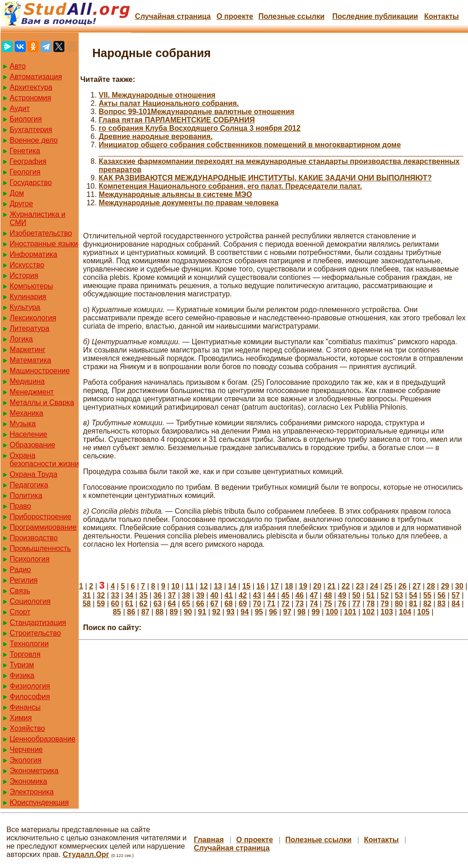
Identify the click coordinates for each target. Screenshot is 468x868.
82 (428, 604)
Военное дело (34, 140)
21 (331, 586)
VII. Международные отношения (157, 95)
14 (232, 586)
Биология (26, 119)
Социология (30, 601)
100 (332, 612)
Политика (26, 495)
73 (300, 604)
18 (289, 586)
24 (374, 586)
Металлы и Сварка (42, 402)
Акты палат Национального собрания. (169, 103)
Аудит (20, 108)
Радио (20, 570)
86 (131, 612)
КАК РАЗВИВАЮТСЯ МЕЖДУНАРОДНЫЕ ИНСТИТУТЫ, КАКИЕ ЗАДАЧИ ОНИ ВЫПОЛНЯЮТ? (266, 178)
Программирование (43, 527)
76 (342, 604)
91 (202, 612)
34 (129, 595)
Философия (30, 697)
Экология (26, 760)
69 (243, 604)
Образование (32, 445)
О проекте (235, 16)
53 (399, 595)
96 (273, 612)
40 (214, 595)
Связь (20, 591)
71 (271, 604)
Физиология (30, 686)
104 (405, 612)
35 (144, 595)
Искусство (27, 265)
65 (186, 604)
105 (424, 612)
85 (117, 612)
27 (417, 586)
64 (172, 604)
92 (216, 612)
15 (246, 586)
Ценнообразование (43, 739)
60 (115, 604)
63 (158, 604)
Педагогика (29, 485)
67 (214, 604)
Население (29, 434)
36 (158, 595)
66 (200, 604)
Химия (21, 718)
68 (229, 604)
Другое (21, 204)
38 (186, 595)
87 (145, 612)
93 (231, 612)
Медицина (27, 381)
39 (200, 595)
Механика (26, 413)
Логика (21, 339)
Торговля (25, 654)
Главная (209, 840)
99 (316, 612)
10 (175, 586)
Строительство (35, 633)
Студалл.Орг (86, 854)
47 (314, 595)
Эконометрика (34, 771)
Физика (22, 675)
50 (356, 595)
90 (188, 612)
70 (257, 604)
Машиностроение (40, 371)
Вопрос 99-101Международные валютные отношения (197, 112)
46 (300, 595)
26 (403, 586)
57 (456, 595)
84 (456, 604)
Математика (30, 360)
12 (204, 586)
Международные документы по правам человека (189, 203)
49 (342, 595)
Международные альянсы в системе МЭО (176, 194)
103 (387, 612)
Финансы (25, 707)
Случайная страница (173, 16)
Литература (29, 328)
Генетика (25, 151)
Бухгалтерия (31, 130)
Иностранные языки (44, 244)
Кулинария (28, 297)
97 (287, 612)
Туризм (22, 665)
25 (388, 586)
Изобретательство (41, 233)
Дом (17, 193)
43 (257, 595)
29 (445, 586)
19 (303, 586)
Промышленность (40, 548)
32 (101, 595)
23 (360, 586)
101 (350, 612)
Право (20, 506)
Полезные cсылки (291, 16)
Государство (31, 182)
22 (346, 586)
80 (399, 604)
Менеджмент (32, 392)
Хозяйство (27, 728)
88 (160, 612)
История (24, 275)
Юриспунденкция (39, 802)
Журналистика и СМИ (38, 218)
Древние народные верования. (156, 136)
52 (385, 595)
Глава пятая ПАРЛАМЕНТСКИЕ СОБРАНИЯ (177, 120)
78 (370, 604)
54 (413, 595)
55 (428, 595)
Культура (25, 307)
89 (174, 612)
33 (115, 595)
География (28, 161)
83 (441, 604)
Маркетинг (28, 350)
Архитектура (31, 87)
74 (314, 604)
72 (285, 604)
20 (318, 586)
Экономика (29, 781)
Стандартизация (38, 622)
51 (370, 595)
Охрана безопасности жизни (44, 460)
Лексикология (33, 318)
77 (356, 604)
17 (275, 586)
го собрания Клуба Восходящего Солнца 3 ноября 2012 (200, 128)
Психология (30, 559)
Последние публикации (375, 16)
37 (172, 595)
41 (229, 595)
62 (144, 604)
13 (218, 586)
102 (368, 612)
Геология (25, 172)
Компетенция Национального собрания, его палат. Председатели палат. (231, 186)
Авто (18, 66)
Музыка (23, 424)
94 (245, 612)
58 (87, 604)
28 (431, 586)
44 (271, 595)
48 (328, 595)
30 (459, 586)
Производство (34, 538)
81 (413, 604)
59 (101, 604)
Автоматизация (36, 77)
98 (301, 612)
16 (260, 586)
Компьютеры (31, 286)
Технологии (29, 644)
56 (441, 595)
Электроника (32, 792)
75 (328, 604)
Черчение (26, 749)
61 (129, 604)
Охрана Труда (34, 474)
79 (385, 604)
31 (87, 595)
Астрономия (30, 98)
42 (243, 595)
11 (190, 586)
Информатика (33, 254)
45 (285, 595)
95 (259, 612)
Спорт (20, 612)
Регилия (24, 580)
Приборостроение (40, 517)
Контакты (442, 16)
